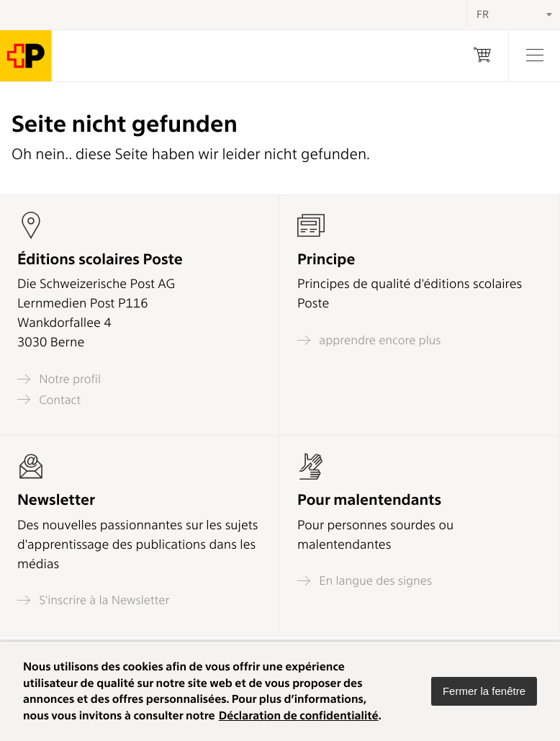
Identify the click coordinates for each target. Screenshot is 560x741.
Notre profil (59, 379)
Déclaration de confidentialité (299, 715)
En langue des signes (365, 581)
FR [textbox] (483, 14)
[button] (484, 691)
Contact (49, 399)
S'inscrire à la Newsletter (94, 600)
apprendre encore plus (369, 340)
